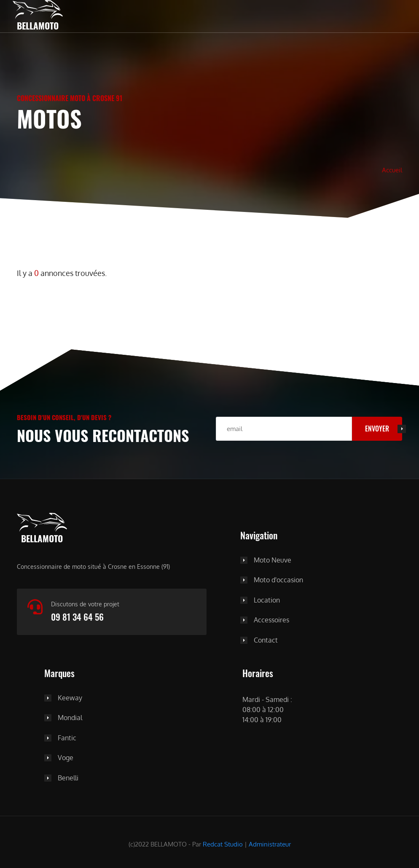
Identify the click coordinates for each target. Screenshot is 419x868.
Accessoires (271, 620)
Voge (66, 758)
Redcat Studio (223, 844)
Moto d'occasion (278, 580)
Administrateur (270, 844)
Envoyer (377, 429)
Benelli (68, 778)
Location (267, 600)
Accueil (392, 170)
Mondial (70, 718)
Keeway (70, 698)
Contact (266, 640)
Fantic (67, 738)
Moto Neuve (273, 560)
